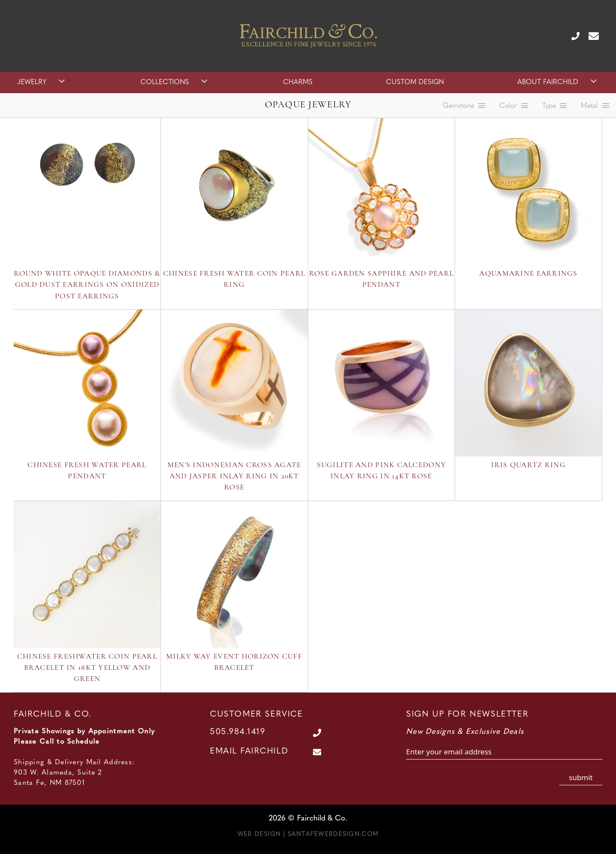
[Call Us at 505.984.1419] (572, 36)
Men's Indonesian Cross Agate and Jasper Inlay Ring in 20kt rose (234, 477)
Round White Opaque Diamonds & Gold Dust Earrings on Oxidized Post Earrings (87, 285)
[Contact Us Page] (590, 36)
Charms (298, 82)
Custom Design (415, 82)
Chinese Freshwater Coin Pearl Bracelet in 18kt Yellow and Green (87, 668)
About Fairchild (558, 82)
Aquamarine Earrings (528, 274)
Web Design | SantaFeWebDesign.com (308, 834)
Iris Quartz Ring (528, 465)
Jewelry (42, 82)
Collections (175, 82)
